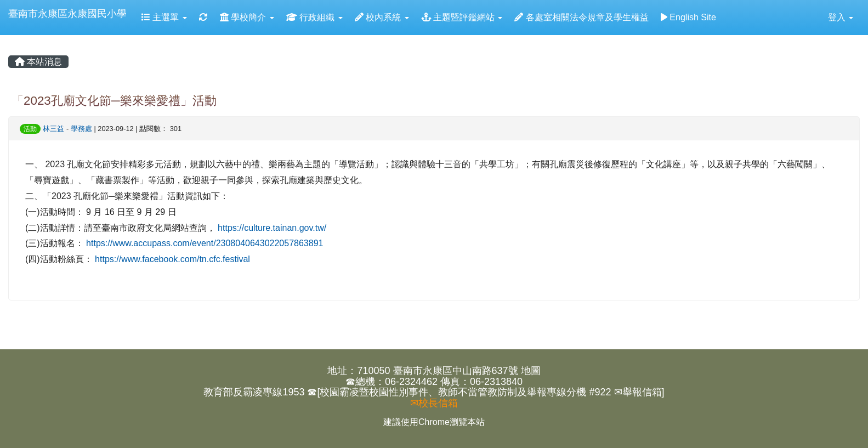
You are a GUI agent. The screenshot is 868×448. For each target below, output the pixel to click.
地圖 (531, 371)
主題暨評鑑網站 (462, 17)
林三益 (53, 129)
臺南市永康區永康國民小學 (67, 14)
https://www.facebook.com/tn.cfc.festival (172, 259)
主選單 (164, 17)
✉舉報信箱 (638, 392)
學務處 (81, 129)
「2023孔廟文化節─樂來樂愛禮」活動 (114, 101)
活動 (30, 129)
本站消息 (38, 62)
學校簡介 (247, 17)
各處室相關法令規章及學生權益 (581, 17)
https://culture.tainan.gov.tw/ (272, 228)
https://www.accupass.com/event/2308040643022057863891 (205, 243)
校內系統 (382, 17)
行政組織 (314, 17)
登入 (841, 17)
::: (10, 39)
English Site (688, 17)
